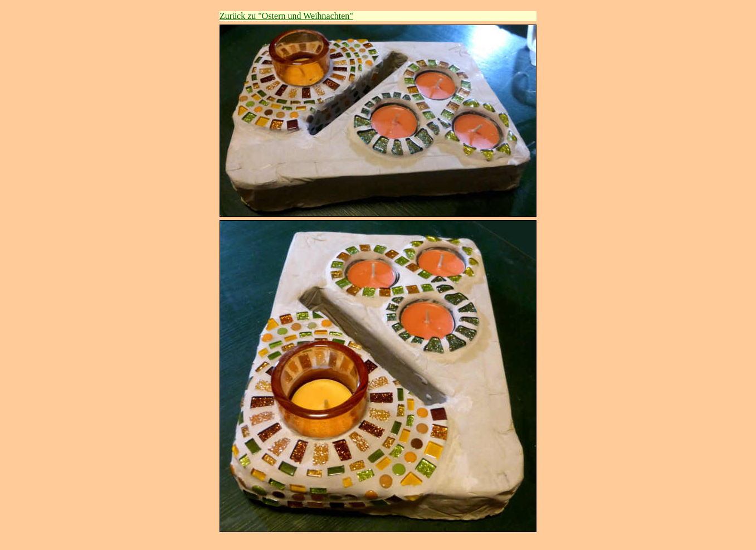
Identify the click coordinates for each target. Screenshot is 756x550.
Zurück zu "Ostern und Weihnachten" (286, 16)
